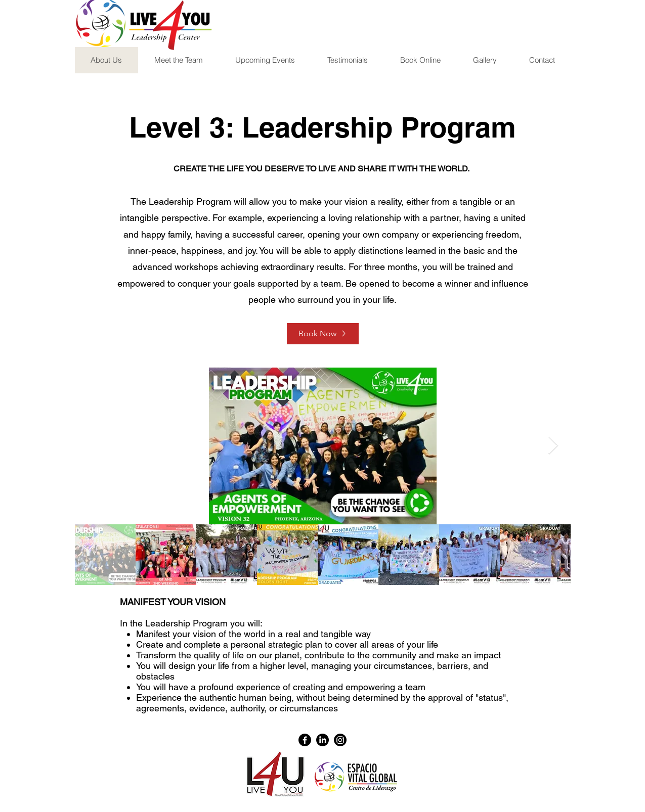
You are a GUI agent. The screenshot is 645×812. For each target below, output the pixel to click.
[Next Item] (553, 446)
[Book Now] (323, 334)
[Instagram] (340, 740)
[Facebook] (305, 740)
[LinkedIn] (322, 740)
